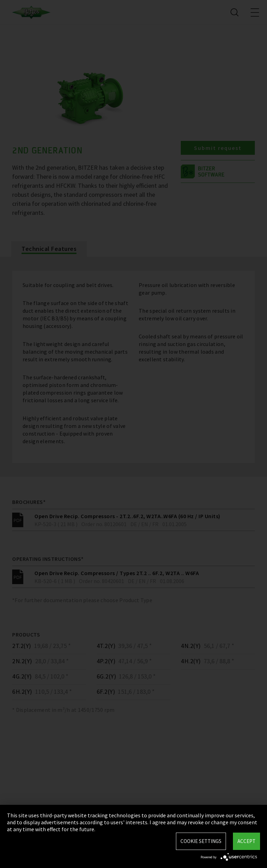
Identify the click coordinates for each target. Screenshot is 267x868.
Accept (246, 841)
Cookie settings (201, 841)
